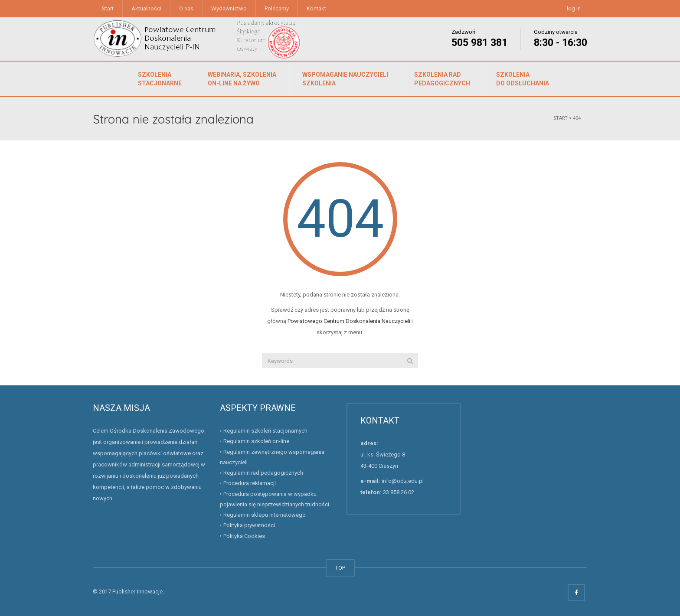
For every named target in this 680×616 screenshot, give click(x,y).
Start (108, 8)
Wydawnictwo (229, 8)
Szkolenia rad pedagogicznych (442, 79)
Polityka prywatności (249, 525)
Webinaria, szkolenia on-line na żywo (242, 79)
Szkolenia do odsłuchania (523, 79)
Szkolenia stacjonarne (160, 79)
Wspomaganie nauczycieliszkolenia (345, 79)
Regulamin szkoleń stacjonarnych (265, 431)
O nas (186, 8)
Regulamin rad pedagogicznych (263, 473)
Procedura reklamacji (250, 483)
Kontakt (316, 8)
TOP (340, 568)
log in (574, 8)
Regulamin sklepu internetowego (265, 515)
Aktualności (146, 8)
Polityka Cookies (244, 536)
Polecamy (277, 8)
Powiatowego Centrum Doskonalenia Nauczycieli (349, 321)
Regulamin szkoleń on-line (256, 441)
